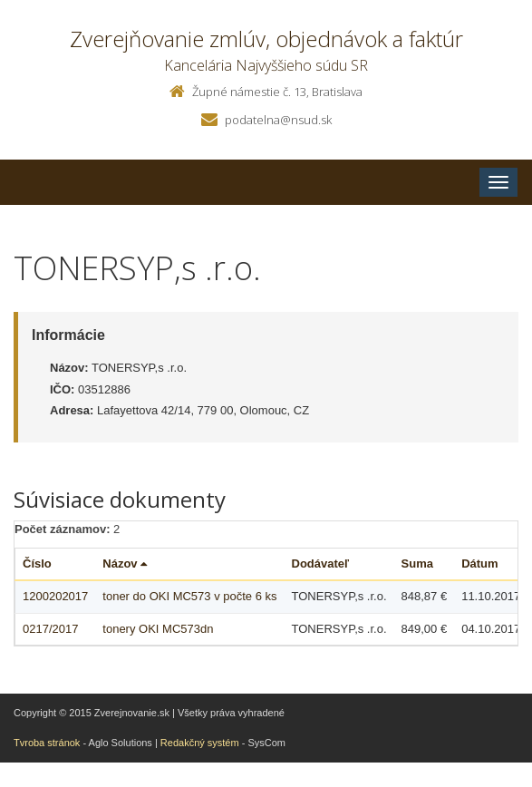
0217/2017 (50, 629)
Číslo (37, 564)
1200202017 (55, 596)
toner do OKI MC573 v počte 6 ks (189, 596)
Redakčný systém (200, 743)
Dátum (479, 564)
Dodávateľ (321, 564)
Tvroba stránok (47, 743)
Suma (417, 564)
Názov (125, 564)
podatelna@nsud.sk (278, 120)
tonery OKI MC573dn (158, 629)
